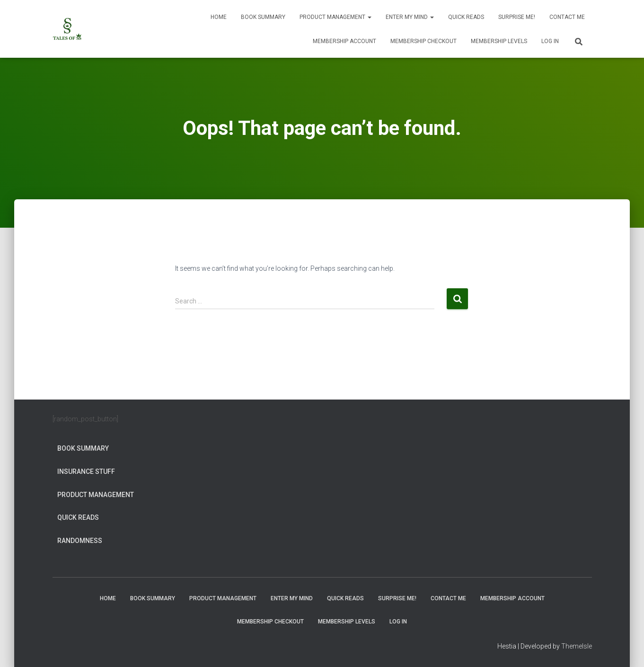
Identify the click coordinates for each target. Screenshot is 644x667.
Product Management (335, 17)
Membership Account (344, 41)
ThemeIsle (577, 646)
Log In (550, 41)
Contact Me (567, 17)
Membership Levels (499, 41)
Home (219, 17)
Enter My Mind (410, 17)
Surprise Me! (517, 17)
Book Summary (263, 17)
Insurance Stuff (86, 471)
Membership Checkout (423, 41)
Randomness (80, 541)
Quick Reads (466, 17)
